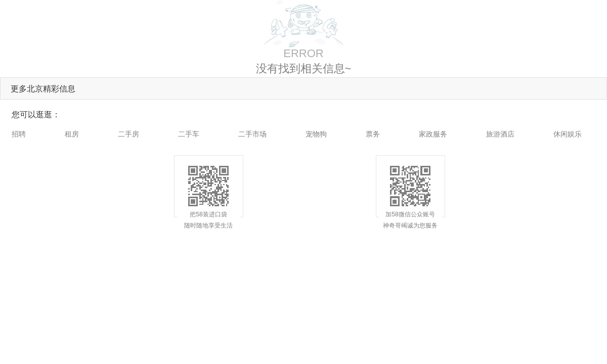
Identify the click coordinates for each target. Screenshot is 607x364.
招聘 (19, 134)
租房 (72, 134)
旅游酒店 (500, 134)
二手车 (189, 134)
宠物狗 (316, 134)
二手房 (128, 134)
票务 (373, 134)
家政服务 (433, 134)
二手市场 (252, 134)
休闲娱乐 (568, 134)
